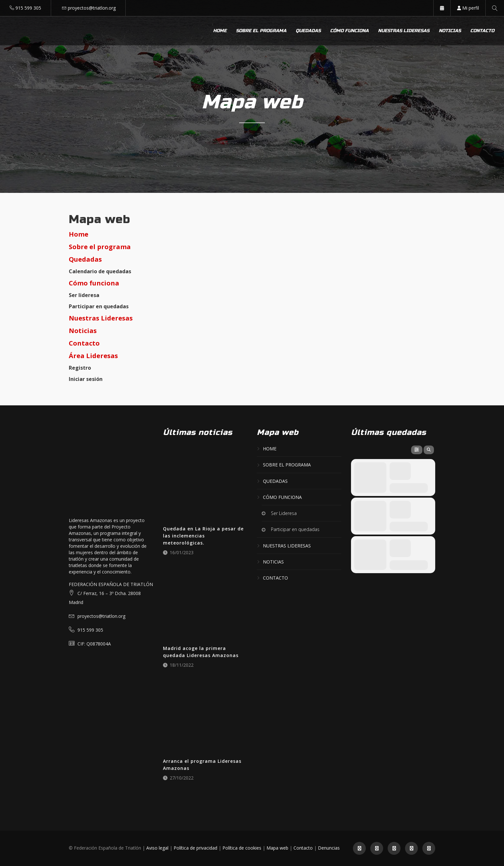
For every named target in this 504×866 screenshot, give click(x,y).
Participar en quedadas (99, 306)
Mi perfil (468, 8)
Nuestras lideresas (404, 31)
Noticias (450, 31)
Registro (80, 368)
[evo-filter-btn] (417, 450)
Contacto (482, 31)
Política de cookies (242, 848)
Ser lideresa (84, 295)
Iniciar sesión (86, 379)
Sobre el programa (261, 31)
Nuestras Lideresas (101, 318)
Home (220, 31)
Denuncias (329, 848)
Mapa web (277, 848)
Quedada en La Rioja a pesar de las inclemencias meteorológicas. (203, 536)
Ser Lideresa (284, 513)
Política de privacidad (195, 848)
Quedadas (308, 31)
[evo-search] (429, 450)
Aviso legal (157, 848)
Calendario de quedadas (100, 271)
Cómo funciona (349, 31)
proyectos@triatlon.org (92, 8)
